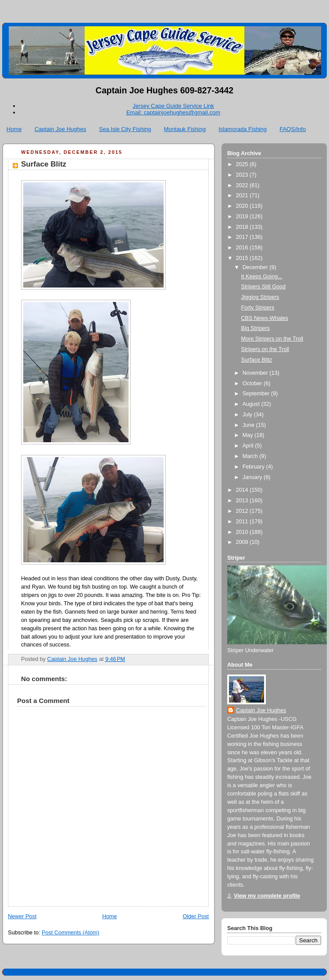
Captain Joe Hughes (61, 129)
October (253, 383)
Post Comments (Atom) (70, 933)
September (257, 394)
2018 (243, 227)
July (248, 415)
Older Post (196, 916)
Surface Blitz (257, 360)
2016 (243, 248)
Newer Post (22, 916)
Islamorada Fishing (243, 129)
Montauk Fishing (185, 129)
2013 (243, 501)
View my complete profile (267, 896)
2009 (243, 542)
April (249, 446)
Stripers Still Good (264, 287)
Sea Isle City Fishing (125, 129)
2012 (243, 511)
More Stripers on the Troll (272, 339)
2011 (243, 522)
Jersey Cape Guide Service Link (173, 106)
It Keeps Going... (262, 277)
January (253, 477)
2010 (243, 532)
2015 (243, 258)
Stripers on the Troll (265, 349)
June (249, 425)
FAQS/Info (293, 129)
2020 (243, 206)
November (256, 373)
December (256, 267)
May (249, 435)
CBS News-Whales (265, 318)
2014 (243, 490)
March (251, 456)
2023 (243, 175)
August (252, 404)
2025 (243, 164)
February (254, 467)
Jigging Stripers (260, 297)
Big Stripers (256, 328)
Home (14, 129)
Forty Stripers (258, 308)
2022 (243, 185)
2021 (243, 195)
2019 (243, 217)
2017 (243, 237)
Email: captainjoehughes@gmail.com (173, 112)
